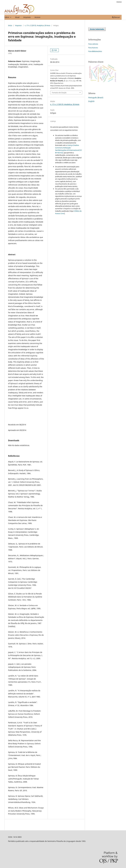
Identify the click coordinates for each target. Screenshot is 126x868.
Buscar (116, 17)
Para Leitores (93, 44)
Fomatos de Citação (59, 93)
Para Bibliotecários (95, 51)
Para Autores (93, 48)
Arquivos (27, 17)
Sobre (7, 17)
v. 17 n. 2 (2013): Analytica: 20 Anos (37, 25)
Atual (17, 17)
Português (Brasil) (96, 98)
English (91, 101)
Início (10, 25)
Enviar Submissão (97, 29)
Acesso (37, 17)
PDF (55, 50)
